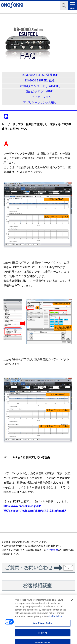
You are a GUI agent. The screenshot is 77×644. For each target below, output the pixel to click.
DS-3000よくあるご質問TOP (40, 75)
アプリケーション (40, 97)
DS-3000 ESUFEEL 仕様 (40, 80)
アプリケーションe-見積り (40, 102)
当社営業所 (52, 550)
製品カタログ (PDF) (40, 91)
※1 (6, 457)
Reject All (43, 634)
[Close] (72, 602)
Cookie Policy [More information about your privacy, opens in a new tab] (55, 618)
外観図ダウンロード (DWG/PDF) (40, 86)
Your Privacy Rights (43, 625)
